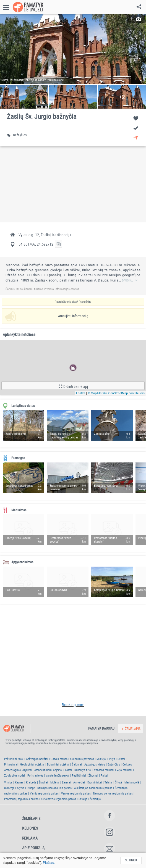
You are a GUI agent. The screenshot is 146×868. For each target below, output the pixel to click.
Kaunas (19, 782)
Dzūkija (83, 799)
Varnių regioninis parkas (44, 794)
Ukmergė (9, 788)
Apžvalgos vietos (95, 765)
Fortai (68, 770)
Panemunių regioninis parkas (21, 799)
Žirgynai (93, 776)
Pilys (112, 759)
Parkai (104, 776)
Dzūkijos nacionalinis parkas (54, 788)
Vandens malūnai (104, 770)
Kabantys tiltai (83, 770)
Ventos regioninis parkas (76, 794)
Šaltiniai (77, 765)
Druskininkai (95, 782)
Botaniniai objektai (58, 765)
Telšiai (109, 782)
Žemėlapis (31, 819)
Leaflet (81, 393)
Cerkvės (127, 765)
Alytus (21, 788)
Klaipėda (31, 782)
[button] (73, 49)
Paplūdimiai (79, 776)
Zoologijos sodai (15, 776)
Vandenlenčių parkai (58, 776)
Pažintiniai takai (14, 759)
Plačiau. (49, 863)
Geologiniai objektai (32, 765)
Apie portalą (33, 848)
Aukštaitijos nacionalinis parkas (93, 788)
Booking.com (73, 705)
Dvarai (121, 759)
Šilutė (118, 782)
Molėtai (55, 782)
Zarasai (66, 782)
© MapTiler (95, 393)
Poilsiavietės (35, 776)
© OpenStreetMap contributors (124, 393)
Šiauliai (43, 782)
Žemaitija (95, 799)
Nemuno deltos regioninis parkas (113, 794)
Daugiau (130, 281)
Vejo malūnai (124, 770)
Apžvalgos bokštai (37, 759)
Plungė (31, 788)
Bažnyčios (114, 765)
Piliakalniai (11, 765)
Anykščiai (79, 782)
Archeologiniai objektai (18, 770)
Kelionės (30, 828)
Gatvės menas (59, 759)
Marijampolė (132, 782)
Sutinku (131, 860)
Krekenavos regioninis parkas (58, 799)
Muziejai (101, 759)
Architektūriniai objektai (48, 770)
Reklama (30, 838)
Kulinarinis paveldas (82, 759)
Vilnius (8, 782)
